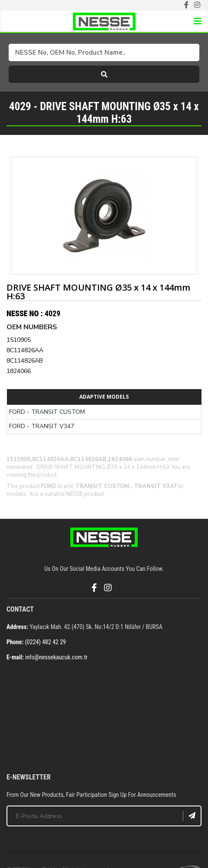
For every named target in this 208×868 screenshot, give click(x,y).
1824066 (19, 371)
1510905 (19, 340)
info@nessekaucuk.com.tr (56, 657)
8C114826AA (25, 350)
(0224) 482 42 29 (45, 642)
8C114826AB (25, 361)
